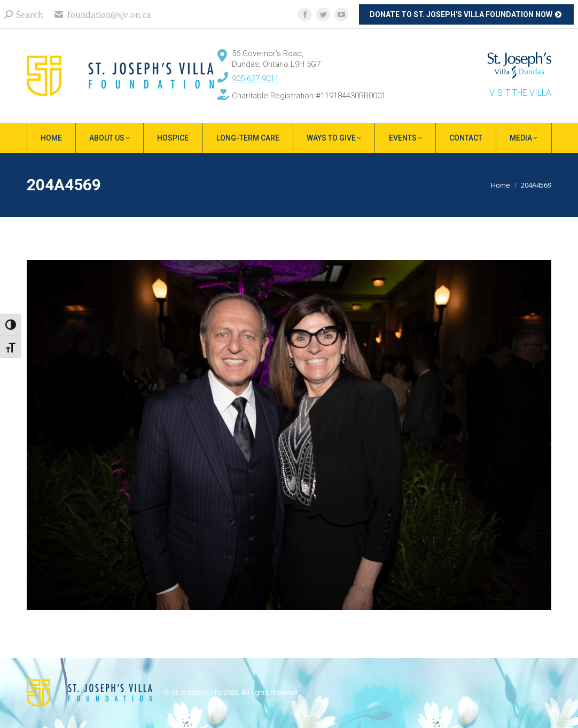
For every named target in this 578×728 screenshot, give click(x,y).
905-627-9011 (255, 79)
